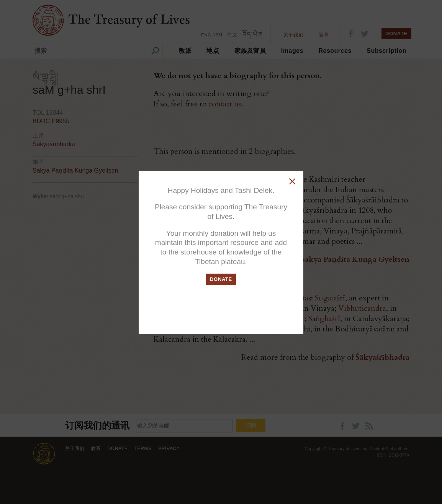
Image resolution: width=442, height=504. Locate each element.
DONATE (221, 279)
